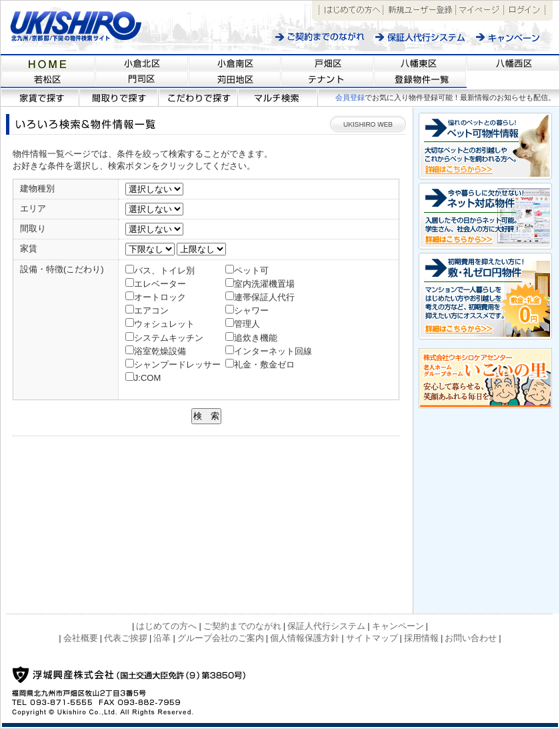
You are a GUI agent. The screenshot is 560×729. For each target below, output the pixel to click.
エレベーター (160, 284)
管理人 (247, 324)
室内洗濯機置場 (264, 284)
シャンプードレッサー (177, 364)
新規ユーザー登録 (420, 11)
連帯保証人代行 (264, 297)
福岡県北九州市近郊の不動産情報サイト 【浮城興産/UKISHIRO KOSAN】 (48, 63)
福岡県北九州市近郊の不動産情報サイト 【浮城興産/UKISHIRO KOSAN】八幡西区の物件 (513, 63)
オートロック (160, 297)
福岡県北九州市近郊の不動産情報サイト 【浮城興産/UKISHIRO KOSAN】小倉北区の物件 (142, 63)
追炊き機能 (256, 338)
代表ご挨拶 (126, 638)
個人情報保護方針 (305, 638)
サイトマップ (372, 638)
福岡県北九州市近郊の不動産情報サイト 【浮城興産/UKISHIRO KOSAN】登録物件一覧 (420, 80)
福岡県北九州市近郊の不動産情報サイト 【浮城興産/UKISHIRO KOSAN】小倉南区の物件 (235, 63)
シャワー (251, 310)
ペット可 (251, 270)
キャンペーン (515, 37)
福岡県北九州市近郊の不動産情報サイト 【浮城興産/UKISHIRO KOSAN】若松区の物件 (48, 80)
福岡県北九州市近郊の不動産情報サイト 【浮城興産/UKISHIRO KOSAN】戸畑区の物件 (328, 63)
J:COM (147, 378)
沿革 (162, 638)
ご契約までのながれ (320, 37)
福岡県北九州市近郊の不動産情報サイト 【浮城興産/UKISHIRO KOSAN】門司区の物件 (142, 80)
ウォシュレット (164, 324)
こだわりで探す (198, 98)
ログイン (524, 11)
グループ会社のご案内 (221, 638)
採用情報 (421, 638)
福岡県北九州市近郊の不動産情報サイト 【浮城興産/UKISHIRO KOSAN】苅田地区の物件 (235, 80)
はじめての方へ (351, 11)
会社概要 (81, 638)
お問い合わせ (471, 638)
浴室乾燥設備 (160, 351)
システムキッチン (169, 338)
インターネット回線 (273, 351)
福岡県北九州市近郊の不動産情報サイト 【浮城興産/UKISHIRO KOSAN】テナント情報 (328, 80)
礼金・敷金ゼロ (264, 364)
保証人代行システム (420, 37)
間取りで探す (119, 98)
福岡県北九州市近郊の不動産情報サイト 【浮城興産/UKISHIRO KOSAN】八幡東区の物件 (420, 63)
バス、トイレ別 (164, 270)
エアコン (151, 310)
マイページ (480, 11)
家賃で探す (40, 98)
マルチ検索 (278, 98)
